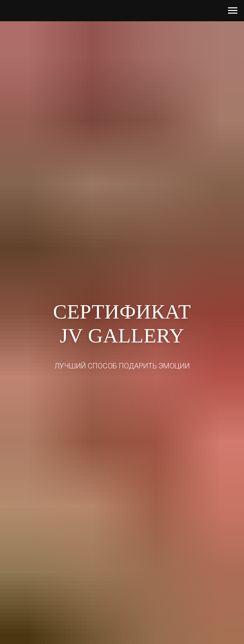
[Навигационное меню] (233, 11)
